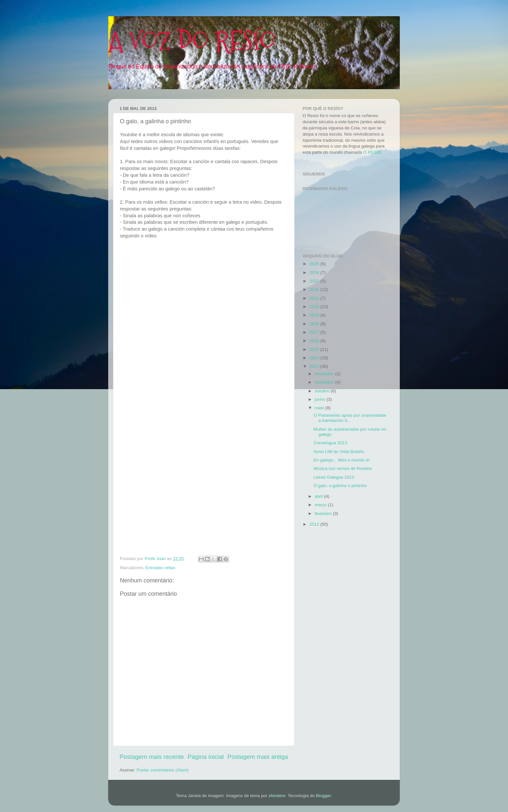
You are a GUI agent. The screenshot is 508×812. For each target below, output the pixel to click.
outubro (323, 391)
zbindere (277, 796)
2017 (315, 332)
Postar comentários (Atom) (163, 770)
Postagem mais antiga (258, 757)
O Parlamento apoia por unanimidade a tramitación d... (350, 418)
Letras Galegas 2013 (334, 477)
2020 (315, 307)
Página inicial (206, 757)
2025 (315, 264)
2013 (315, 366)
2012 (315, 524)
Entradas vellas (160, 568)
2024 (315, 273)
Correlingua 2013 (330, 443)
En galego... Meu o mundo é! (342, 460)
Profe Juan (156, 559)
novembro (325, 382)
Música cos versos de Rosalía (343, 468)
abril (319, 496)
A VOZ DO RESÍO (192, 41)
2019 (315, 315)
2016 (315, 341)
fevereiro (324, 513)
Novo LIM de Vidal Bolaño (339, 452)
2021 (315, 298)
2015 (315, 349)
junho (321, 399)
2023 (315, 281)
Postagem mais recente (152, 757)
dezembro (325, 374)
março (321, 505)
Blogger (323, 796)
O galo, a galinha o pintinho (340, 486)
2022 (315, 289)
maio (320, 408)
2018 (315, 324)
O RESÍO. (373, 152)
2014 (315, 358)
